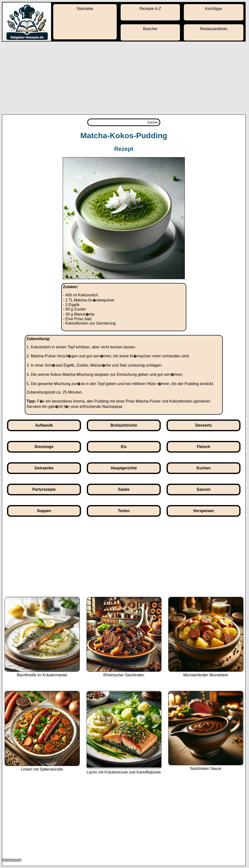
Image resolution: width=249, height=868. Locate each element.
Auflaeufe (44, 425)
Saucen (204, 489)
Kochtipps (214, 9)
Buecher (150, 29)
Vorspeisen (203, 511)
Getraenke (44, 468)
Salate (124, 489)
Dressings (44, 447)
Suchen (153, 122)
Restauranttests (214, 29)
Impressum (12, 860)
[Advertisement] (124, 78)
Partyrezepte (44, 489)
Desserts (204, 425)
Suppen (44, 511)
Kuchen (204, 468)
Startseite (85, 9)
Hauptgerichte (124, 468)
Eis (124, 447)
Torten (124, 511)
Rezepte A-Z (150, 9)
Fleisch (203, 447)
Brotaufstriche (124, 425)
